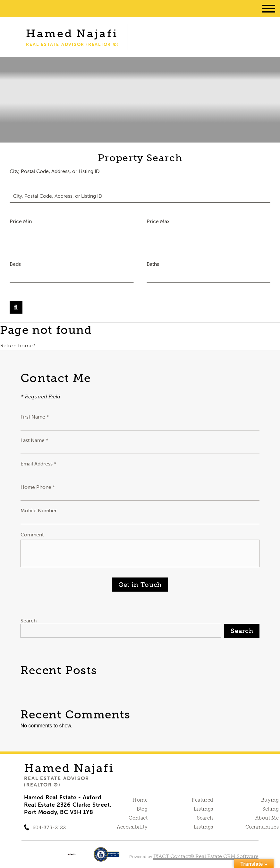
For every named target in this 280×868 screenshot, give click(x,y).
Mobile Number (39, 510)
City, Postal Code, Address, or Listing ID (55, 171)
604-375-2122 (49, 827)
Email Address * (38, 464)
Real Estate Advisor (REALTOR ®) (57, 781)
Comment (32, 534)
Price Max (158, 221)
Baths (153, 264)
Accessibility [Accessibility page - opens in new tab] (132, 827)
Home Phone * (38, 487)
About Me (267, 818)
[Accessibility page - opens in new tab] (107, 858)
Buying (270, 800)
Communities (262, 827)
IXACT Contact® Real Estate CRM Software (206, 856)
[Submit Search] (16, 307)
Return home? (17, 346)
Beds (15, 264)
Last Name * (34, 440)
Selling (271, 809)
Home (140, 800)
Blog (142, 809)
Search (29, 621)
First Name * (35, 417)
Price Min (21, 221)
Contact (138, 818)
